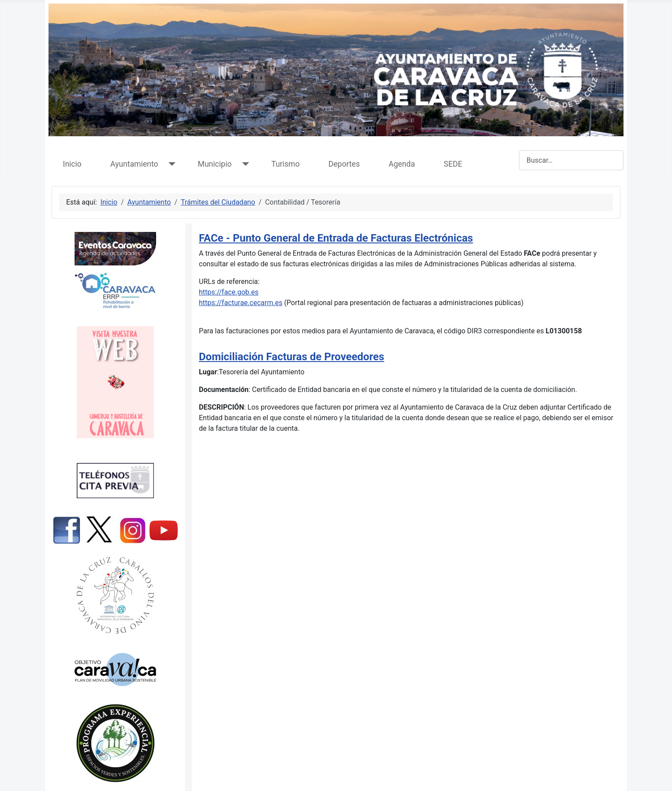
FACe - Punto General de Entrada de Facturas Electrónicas (336, 238)
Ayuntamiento (134, 164)
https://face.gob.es (229, 292)
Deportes (344, 164)
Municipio (215, 164)
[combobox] (571, 160)
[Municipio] (244, 164)
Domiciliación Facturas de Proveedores (291, 357)
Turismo (285, 164)
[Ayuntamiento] (170, 164)
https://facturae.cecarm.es (241, 303)
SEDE (453, 164)
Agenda (402, 164)
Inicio (72, 164)
